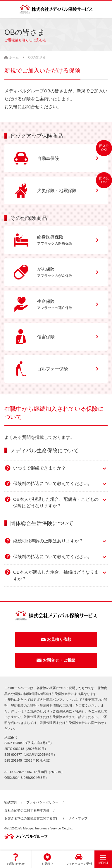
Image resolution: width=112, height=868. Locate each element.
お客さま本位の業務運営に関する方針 (32, 818)
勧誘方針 (11, 802)
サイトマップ (78, 818)
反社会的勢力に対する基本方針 (27, 810)
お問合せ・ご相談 (59, 660)
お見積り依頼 (59, 639)
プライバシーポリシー (42, 802)
